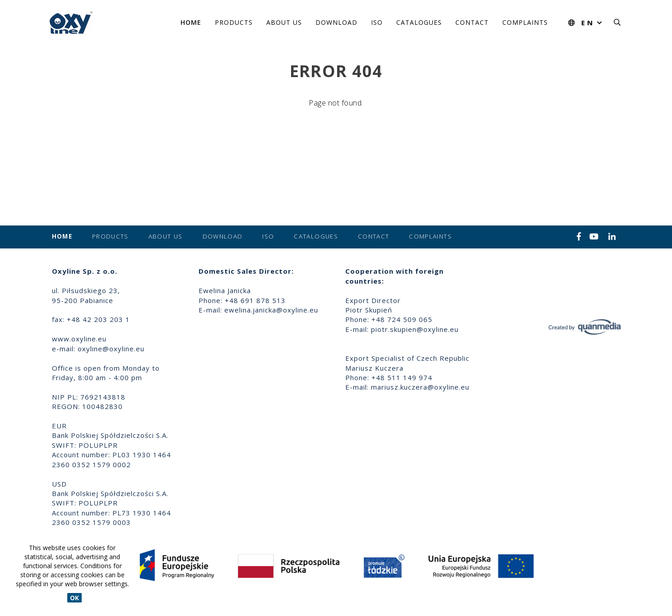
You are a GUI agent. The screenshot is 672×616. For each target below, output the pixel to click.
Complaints (525, 22)
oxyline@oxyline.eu (111, 349)
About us (284, 22)
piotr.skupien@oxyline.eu (415, 329)
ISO (377, 22)
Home (191, 22)
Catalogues (419, 22)
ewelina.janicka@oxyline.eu (271, 310)
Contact (472, 22)
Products (234, 22)
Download (336, 22)
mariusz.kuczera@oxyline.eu (420, 387)
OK (74, 598)
